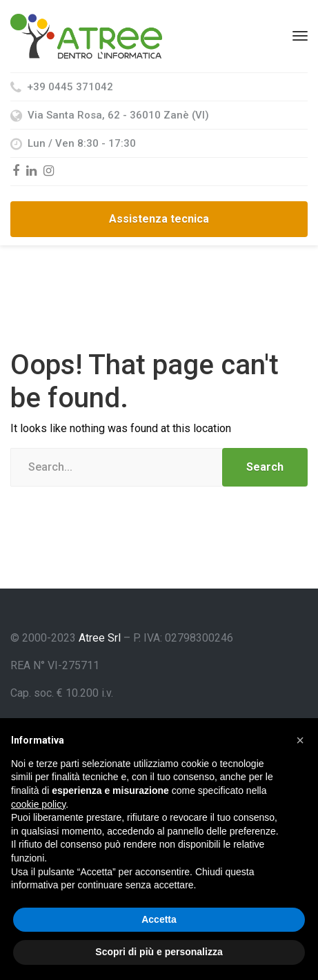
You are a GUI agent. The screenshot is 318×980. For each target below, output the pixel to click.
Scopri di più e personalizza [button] (159, 952)
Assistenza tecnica (159, 219)
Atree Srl (100, 638)
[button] (300, 740)
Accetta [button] (159, 919)
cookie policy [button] (38, 804)
